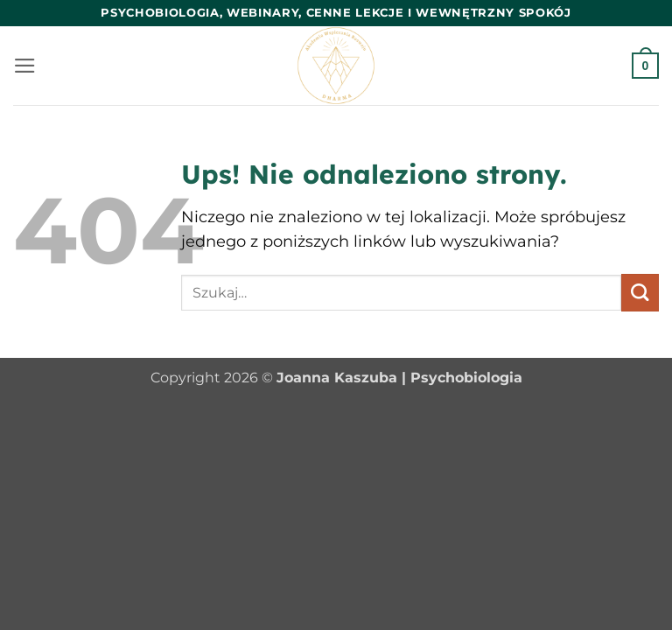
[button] (25, 66)
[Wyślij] (640, 293)
